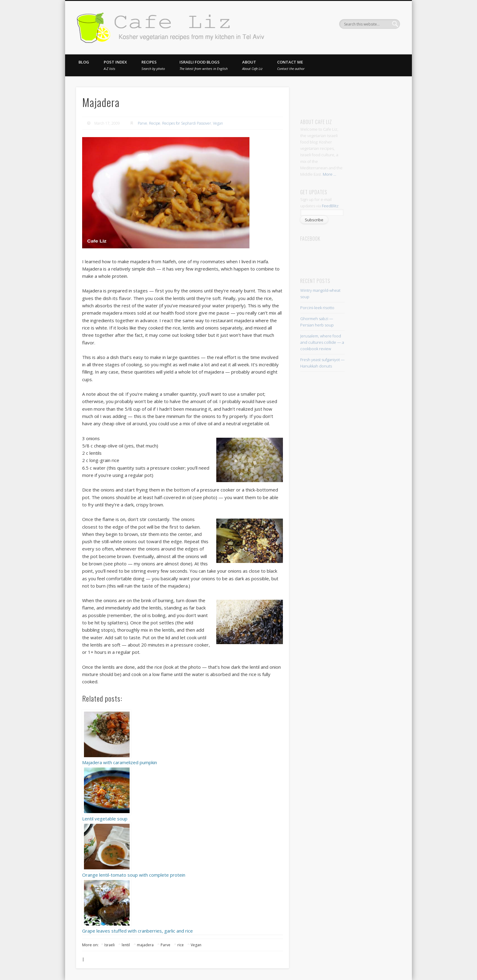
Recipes (153, 65)
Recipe (155, 123)
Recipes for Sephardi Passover (187, 123)
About (252, 65)
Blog (84, 62)
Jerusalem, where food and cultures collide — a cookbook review (322, 342)
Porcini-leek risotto (317, 308)
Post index (115, 65)
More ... (329, 174)
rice (181, 945)
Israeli (110, 945)
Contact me (291, 65)
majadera (145, 945)
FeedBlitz (330, 206)
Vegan (218, 123)
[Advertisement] (357, 96)
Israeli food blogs (204, 65)
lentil (126, 945)
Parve (143, 123)
